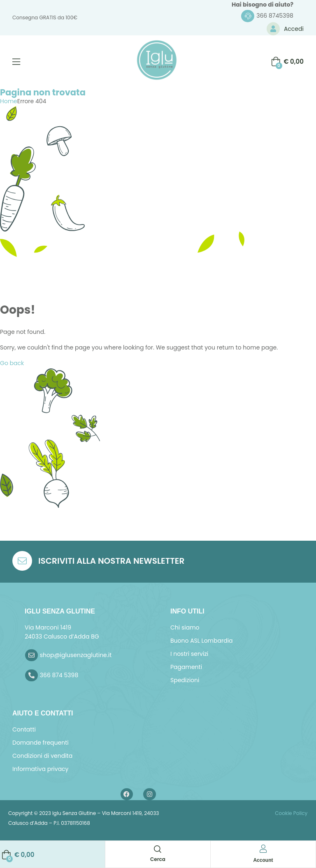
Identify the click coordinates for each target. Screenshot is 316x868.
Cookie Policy (290, 813)
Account (263, 860)
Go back (12, 363)
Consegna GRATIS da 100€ (45, 17)
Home (9, 101)
